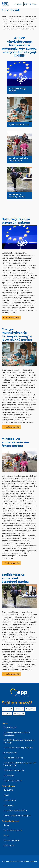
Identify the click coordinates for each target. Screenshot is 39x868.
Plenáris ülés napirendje (13, 830)
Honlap (6, 825)
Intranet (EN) (9, 775)
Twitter (19, 709)
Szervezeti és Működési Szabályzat (17, 816)
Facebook (7, 709)
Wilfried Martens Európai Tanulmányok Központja (19, 741)
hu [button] (27, 4)
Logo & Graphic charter (13, 781)
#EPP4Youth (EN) (10, 753)
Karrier (6, 795)
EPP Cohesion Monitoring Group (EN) (18, 748)
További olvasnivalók (11, 317)
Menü (18, 4)
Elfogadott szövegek (12, 840)
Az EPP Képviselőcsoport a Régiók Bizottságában (17, 734)
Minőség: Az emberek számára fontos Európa (15, 442)
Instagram (19, 713)
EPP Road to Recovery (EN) (14, 770)
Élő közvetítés (9, 845)
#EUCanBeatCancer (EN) (13, 758)
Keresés (33, 4)
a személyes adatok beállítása (15, 810)
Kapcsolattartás (10, 800)
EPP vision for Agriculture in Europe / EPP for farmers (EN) (20, 764)
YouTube (30, 709)
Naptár (6, 835)
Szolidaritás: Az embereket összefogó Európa (15, 578)
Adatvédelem (9, 805)
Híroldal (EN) (8, 790)
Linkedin (7, 713)
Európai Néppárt (10, 727)
